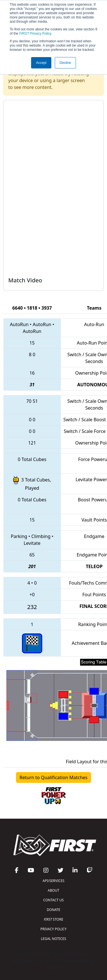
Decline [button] (65, 63)
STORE (53, 919)
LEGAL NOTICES (53, 939)
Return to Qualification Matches (54, 777)
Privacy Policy (35, 34)
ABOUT (53, 890)
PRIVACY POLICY (54, 929)
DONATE (53, 910)
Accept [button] (41, 63)
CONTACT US (54, 900)
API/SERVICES (53, 881)
